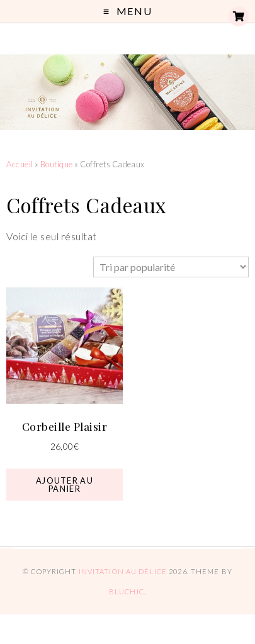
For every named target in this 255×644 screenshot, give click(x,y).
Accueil (20, 164)
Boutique (57, 164)
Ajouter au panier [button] (65, 485)
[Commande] (171, 267)
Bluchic (127, 591)
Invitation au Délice (123, 571)
